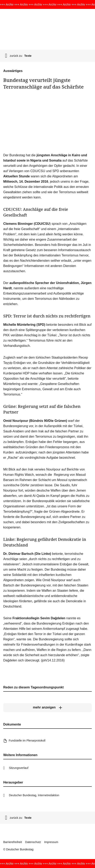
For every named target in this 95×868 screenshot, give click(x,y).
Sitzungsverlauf (19, 768)
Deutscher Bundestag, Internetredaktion (34, 795)
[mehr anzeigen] (47, 707)
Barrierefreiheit (13, 842)
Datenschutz (33, 842)
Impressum (51, 842)
